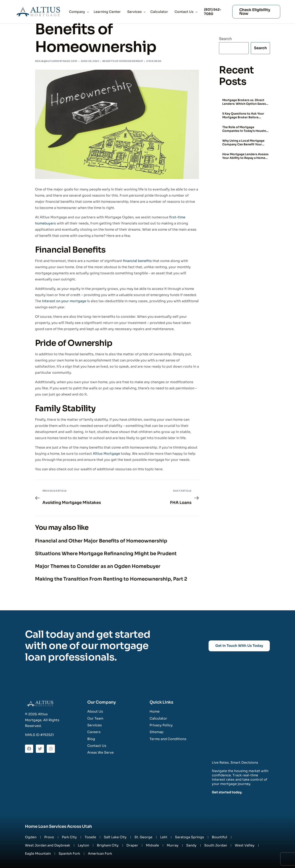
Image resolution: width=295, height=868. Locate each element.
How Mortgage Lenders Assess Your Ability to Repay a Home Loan (245, 156)
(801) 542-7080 (212, 12)
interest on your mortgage (64, 301)
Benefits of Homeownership (123, 61)
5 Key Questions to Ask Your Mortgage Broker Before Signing (243, 116)
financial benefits (137, 261)
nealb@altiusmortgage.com (56, 61)
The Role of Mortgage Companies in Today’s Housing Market (245, 129)
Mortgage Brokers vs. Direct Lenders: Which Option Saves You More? (244, 102)
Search (225, 39)
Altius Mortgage (106, 454)
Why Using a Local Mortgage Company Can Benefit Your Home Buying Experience (243, 143)
